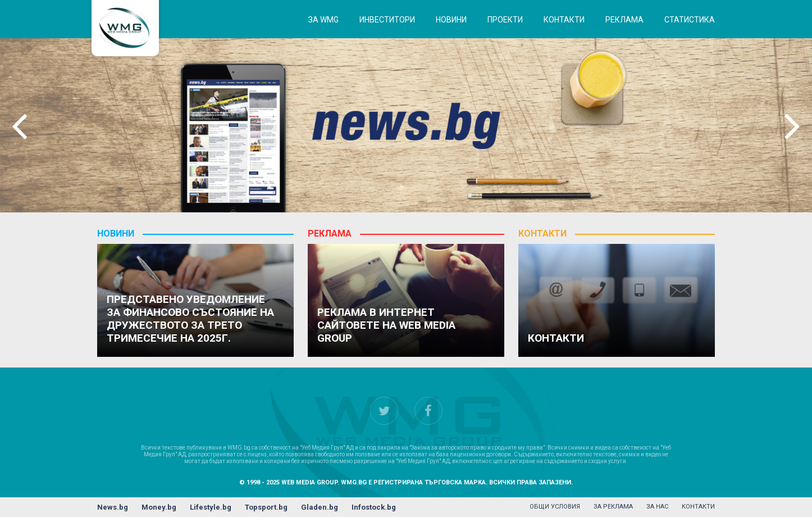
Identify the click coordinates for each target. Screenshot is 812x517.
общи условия (555, 507)
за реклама (613, 507)
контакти (698, 507)
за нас (657, 507)
